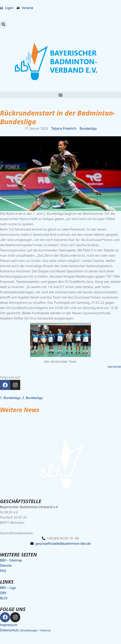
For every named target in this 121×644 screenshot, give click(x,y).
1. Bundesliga (10, 398)
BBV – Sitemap (11, 560)
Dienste (6, 565)
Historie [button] (45, 630)
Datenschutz (10, 630)
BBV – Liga (8, 588)
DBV (3, 593)
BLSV (4, 598)
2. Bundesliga (32, 398)
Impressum (9, 625)
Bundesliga (88, 128)
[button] (3, 24)
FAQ (3, 571)
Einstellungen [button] (29, 630)
